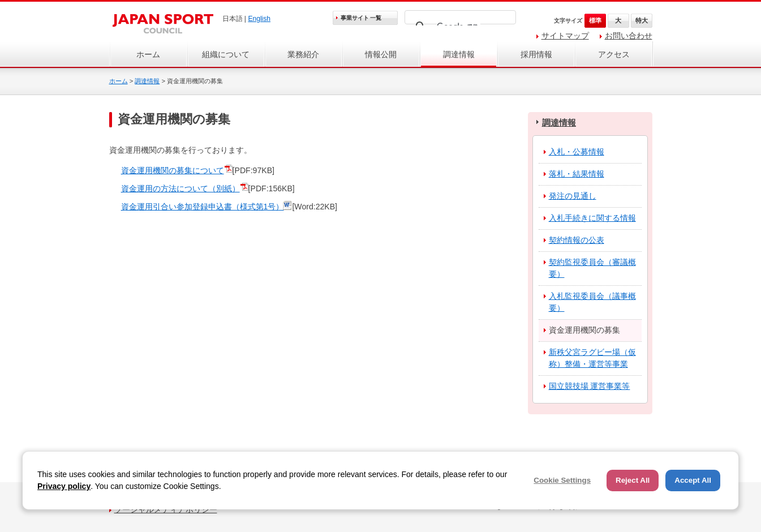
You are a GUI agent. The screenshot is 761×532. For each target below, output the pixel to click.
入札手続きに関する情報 (592, 218)
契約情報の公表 (577, 240)
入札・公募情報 (577, 152)
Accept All (693, 480)
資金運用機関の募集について (173, 170)
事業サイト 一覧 (361, 18)
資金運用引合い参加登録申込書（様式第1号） (203, 207)
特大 (642, 20)
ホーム (148, 54)
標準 (595, 20)
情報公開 (381, 54)
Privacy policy (64, 486)
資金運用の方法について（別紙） (180, 188)
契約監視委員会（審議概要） (592, 268)
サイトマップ (565, 36)
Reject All (633, 480)
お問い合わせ (629, 36)
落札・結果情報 (577, 174)
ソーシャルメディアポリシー (166, 509)
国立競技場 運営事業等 (590, 386)
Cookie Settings (562, 480)
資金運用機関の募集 (584, 330)
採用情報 (536, 54)
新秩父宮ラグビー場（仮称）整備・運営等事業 (592, 358)
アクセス (614, 54)
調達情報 (459, 54)
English (259, 19)
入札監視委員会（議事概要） (592, 302)
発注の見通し (573, 196)
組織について (226, 54)
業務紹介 (303, 54)
